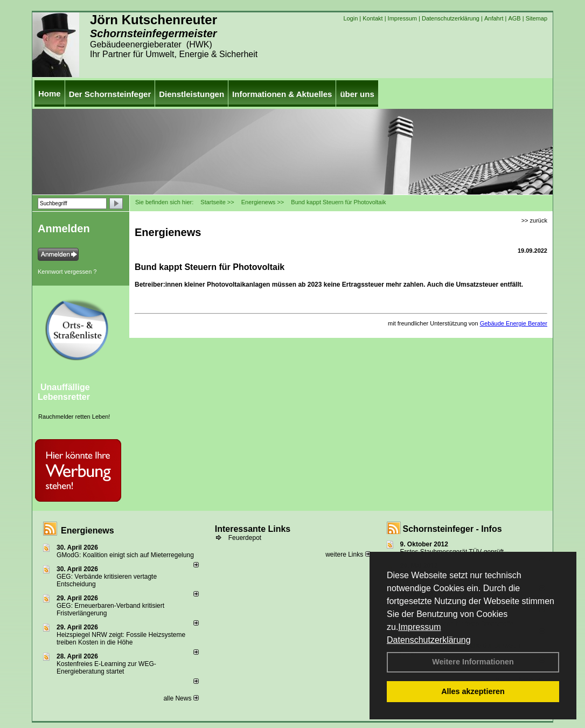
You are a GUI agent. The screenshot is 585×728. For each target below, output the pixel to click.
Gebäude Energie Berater (514, 323)
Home (50, 93)
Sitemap (537, 18)
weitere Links (348, 554)
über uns (357, 94)
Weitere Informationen (473, 662)
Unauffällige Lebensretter (64, 392)
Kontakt (372, 18)
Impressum (419, 627)
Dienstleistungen (191, 94)
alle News (181, 698)
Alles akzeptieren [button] (473, 691)
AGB (514, 18)
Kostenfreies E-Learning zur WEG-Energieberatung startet (106, 668)
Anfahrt (494, 18)
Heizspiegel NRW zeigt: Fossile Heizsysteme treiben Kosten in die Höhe (121, 639)
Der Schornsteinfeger (110, 94)
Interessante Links (253, 529)
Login (350, 18)
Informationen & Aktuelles (282, 94)
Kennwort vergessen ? (67, 272)
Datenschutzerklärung (429, 640)
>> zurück (534, 220)
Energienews (88, 531)
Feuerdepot (245, 538)
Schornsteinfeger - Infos (452, 529)
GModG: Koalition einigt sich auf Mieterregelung (125, 555)
